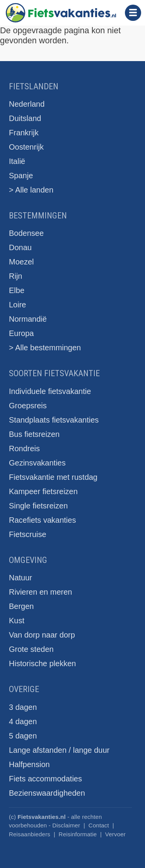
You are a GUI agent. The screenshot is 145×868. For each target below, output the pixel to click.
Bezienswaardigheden (47, 793)
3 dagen (23, 707)
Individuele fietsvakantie (50, 391)
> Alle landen (31, 190)
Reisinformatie (78, 834)
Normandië (28, 319)
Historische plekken (42, 663)
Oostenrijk (26, 147)
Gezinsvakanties (37, 463)
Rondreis (24, 448)
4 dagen (23, 721)
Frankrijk (24, 133)
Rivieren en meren (40, 592)
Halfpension (29, 764)
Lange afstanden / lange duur (59, 750)
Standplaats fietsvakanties (54, 420)
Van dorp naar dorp (42, 635)
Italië (17, 161)
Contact (99, 825)
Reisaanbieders (30, 834)
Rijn (15, 276)
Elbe (17, 290)
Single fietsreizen (38, 506)
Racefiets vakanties (42, 520)
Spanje (21, 176)
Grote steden (31, 649)
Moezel (21, 262)
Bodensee (26, 233)
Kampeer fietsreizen (43, 491)
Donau (20, 247)
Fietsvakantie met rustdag (53, 477)
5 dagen (23, 736)
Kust (17, 621)
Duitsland (25, 118)
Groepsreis (28, 406)
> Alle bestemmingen (45, 348)
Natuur (20, 578)
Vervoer (115, 834)
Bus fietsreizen (34, 434)
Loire (17, 305)
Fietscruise (28, 534)
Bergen (21, 606)
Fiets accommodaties (45, 779)
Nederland (27, 104)
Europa (21, 333)
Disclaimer (66, 825)
